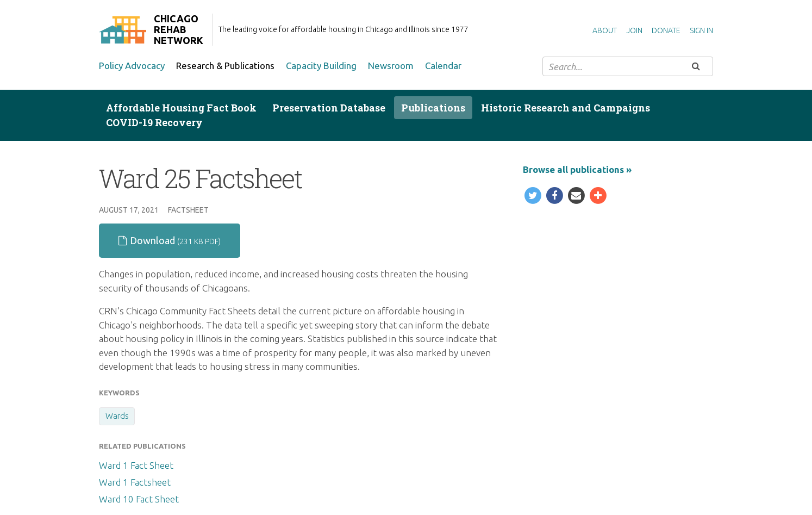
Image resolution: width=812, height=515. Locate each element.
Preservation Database (329, 108)
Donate (666, 30)
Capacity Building (321, 66)
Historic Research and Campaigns (566, 108)
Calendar (443, 66)
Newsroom (391, 66)
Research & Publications (225, 66)
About (605, 30)
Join (634, 30)
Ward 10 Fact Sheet (139, 499)
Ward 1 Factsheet (135, 482)
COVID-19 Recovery (154, 122)
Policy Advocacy (132, 66)
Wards (117, 416)
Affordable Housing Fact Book (181, 108)
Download (170, 240)
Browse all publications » (577, 169)
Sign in (701, 30)
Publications (433, 108)
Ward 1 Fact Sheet (136, 465)
